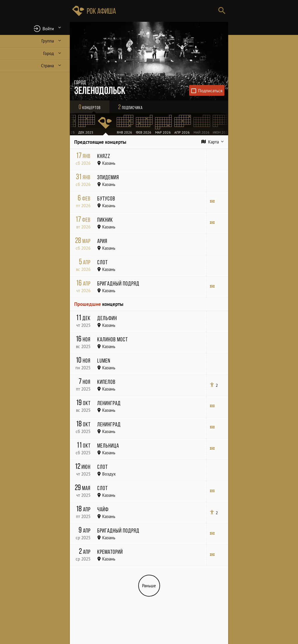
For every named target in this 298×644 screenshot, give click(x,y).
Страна (47, 66)
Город (48, 53)
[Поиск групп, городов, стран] (166, 11)
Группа (48, 41)
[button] (35, 28)
